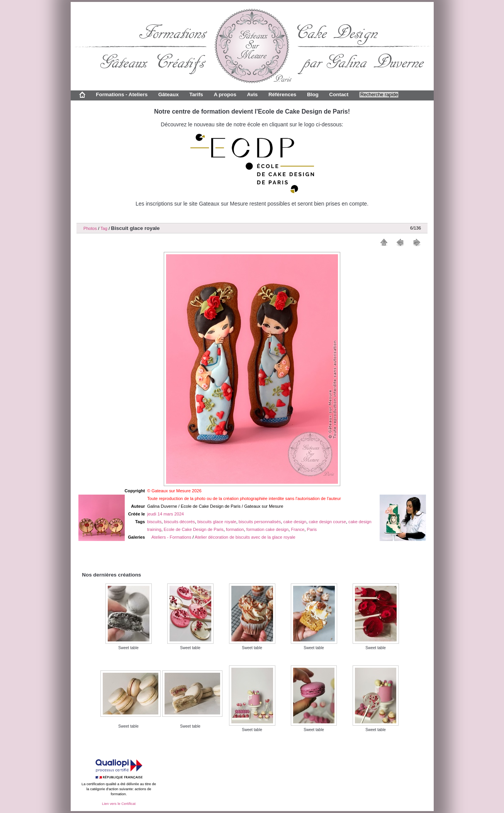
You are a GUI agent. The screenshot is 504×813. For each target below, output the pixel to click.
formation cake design (267, 529)
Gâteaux (169, 94)
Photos (90, 228)
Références (282, 94)
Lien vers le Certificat (119, 804)
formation (235, 529)
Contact (339, 94)
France (298, 529)
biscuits (154, 522)
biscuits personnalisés (260, 522)
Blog (313, 94)
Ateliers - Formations (171, 537)
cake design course (327, 522)
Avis (252, 94)
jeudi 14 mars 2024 (165, 514)
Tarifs (196, 94)
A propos (225, 94)
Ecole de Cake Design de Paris (194, 529)
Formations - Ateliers (122, 94)
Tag (104, 228)
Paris (312, 529)
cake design (295, 522)
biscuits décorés (179, 522)
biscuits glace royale (217, 522)
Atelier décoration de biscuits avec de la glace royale (245, 537)
